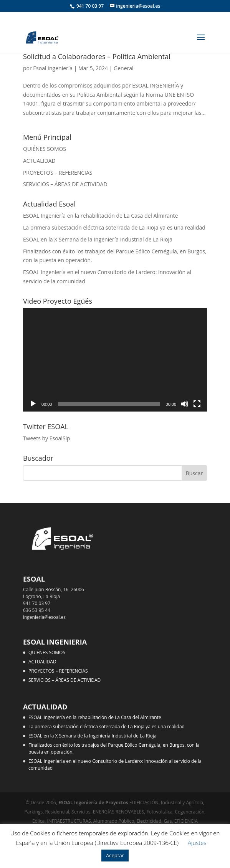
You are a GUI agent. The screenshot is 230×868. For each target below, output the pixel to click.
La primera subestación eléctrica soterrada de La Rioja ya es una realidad (114, 227)
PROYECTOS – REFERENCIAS (58, 173)
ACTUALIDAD (39, 161)
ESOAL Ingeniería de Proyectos (94, 803)
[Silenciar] (185, 404)
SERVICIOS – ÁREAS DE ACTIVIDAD (65, 184)
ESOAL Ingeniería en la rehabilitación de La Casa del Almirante (100, 216)
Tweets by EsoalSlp (47, 438)
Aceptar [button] (115, 855)
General (124, 68)
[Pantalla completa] (197, 404)
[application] (115, 360)
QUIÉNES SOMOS (45, 149)
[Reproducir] (33, 404)
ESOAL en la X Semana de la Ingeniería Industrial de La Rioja (98, 239)
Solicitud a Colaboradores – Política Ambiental (97, 56)
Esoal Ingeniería (53, 68)
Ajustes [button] (197, 843)
